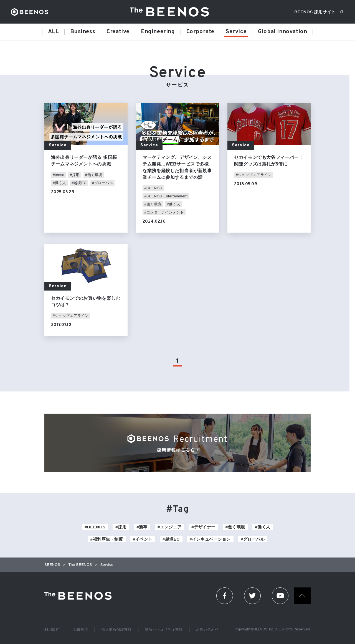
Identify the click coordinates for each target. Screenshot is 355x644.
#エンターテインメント (164, 212)
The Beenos (80, 596)
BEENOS (30, 12)
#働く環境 (94, 175)
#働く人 (59, 183)
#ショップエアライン (254, 175)
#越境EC (79, 183)
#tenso (59, 175)
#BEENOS (153, 188)
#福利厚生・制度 (107, 539)
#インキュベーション (210, 539)
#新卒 (142, 527)
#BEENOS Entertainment (166, 196)
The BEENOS (171, 12)
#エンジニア (169, 527)
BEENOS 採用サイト (315, 12)
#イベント (143, 539)
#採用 (75, 175)
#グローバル (102, 183)
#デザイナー (203, 527)
